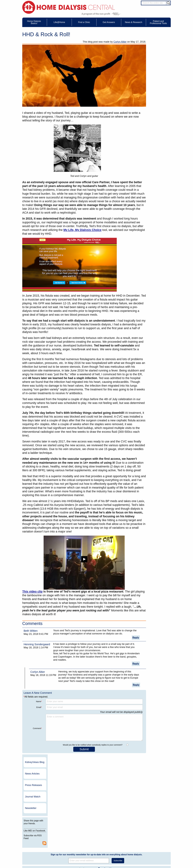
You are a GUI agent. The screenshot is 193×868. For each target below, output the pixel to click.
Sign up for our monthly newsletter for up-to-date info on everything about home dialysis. (96, 761)
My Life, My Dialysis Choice (82, 230)
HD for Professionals (157, 851)
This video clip (32, 591)
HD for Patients (155, 849)
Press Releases (157, 62)
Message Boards (150, 824)
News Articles (156, 51)
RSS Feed (167, 123)
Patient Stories (64, 838)
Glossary (120, 848)
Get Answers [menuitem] (109, 22)
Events (90, 828)
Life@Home (60, 824)
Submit (84, 749)
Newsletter (154, 85)
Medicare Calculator (37, 840)
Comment (37, 728)
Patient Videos (64, 840)
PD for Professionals (157, 856)
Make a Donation (123, 838)
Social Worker (154, 840)
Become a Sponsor (60, 801)
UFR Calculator (35, 828)
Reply (136, 638)
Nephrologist (154, 832)
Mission (120, 843)
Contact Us (121, 828)
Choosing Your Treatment (68, 830)
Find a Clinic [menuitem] (84, 22)
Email (39, 707)
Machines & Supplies (37, 838)
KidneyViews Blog (156, 39)
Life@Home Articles (66, 835)
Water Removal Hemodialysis (40, 830)
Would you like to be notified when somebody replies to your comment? (93, 745)
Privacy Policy (122, 845)
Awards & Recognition (125, 830)
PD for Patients (155, 854)
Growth (120, 833)
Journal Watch (156, 74)
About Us (117, 824)
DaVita (141, 796)
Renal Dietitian (155, 837)
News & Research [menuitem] (133, 22)
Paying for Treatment (37, 843)
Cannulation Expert (156, 830)
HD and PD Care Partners (155, 845)
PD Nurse (153, 835)
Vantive (141, 805)
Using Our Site (122, 840)
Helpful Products (65, 843)
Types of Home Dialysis (38, 835)
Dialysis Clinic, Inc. (146, 800)
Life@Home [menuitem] (59, 22)
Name (39, 701)
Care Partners (64, 828)
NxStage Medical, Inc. (114, 796)
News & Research (92, 824)
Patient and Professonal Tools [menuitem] (158, 22)
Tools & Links (34, 845)
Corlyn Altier (120, 42)
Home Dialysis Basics (36, 824)
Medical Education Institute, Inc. (105, 867)
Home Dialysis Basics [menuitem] (34, 22)
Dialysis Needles (65, 833)
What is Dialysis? (36, 833)
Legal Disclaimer (123, 835)
